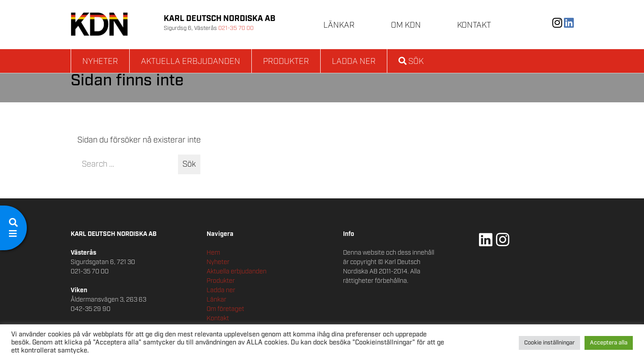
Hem (213, 253)
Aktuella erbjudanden (191, 62)
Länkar (339, 25)
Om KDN (406, 25)
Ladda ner (354, 62)
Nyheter (100, 62)
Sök (411, 62)
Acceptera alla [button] (609, 343)
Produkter (286, 62)
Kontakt (474, 25)
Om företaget (225, 309)
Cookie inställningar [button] (549, 343)
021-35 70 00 (236, 28)
